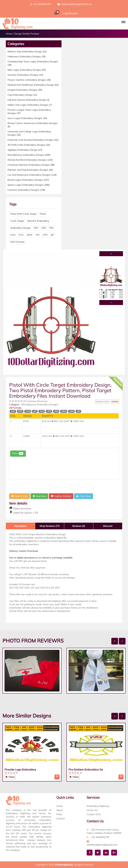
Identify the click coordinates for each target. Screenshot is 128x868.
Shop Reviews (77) (49, 526)
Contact (61, 818)
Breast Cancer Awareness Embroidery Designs (33, 125)
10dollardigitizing (64, 865)
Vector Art (92, 810)
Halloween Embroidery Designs (26, 56)
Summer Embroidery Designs (25, 75)
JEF (52, 235)
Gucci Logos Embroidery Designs (27, 118)
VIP (38, 235)
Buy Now (39, 496)
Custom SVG (94, 814)
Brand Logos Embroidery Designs (28, 180)
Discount (108, 526)
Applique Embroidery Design (25, 150)
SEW (30, 235)
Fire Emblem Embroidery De (86, 769)
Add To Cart (19, 496)
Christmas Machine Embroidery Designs (31, 165)
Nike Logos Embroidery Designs (27, 70)
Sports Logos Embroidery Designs (28, 185)
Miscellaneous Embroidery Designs (29, 155)
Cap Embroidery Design (22, 95)
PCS (21, 235)
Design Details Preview (27, 34)
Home (9, 34)
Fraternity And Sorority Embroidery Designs (33, 140)
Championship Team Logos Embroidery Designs (33, 63)
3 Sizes (10, 777)
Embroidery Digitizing (98, 806)
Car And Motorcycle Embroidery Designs (32, 175)
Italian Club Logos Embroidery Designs (30, 105)
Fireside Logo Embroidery (20, 769)
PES (51, 228)
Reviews (79, 526)
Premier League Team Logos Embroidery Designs (29, 111)
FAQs (59, 814)
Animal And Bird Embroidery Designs (30, 160)
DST (36, 228)
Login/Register (71, 13)
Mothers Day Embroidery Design (27, 51)
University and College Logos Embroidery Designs (29, 133)
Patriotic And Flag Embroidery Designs (30, 170)
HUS (13, 235)
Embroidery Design (20, 228)
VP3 (45, 235)
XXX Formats (17, 242)
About (60, 810)
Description (20, 526)
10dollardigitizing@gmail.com (75, 4)
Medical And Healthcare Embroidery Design (33, 85)
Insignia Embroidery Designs (25, 90)
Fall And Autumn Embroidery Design (28, 100)
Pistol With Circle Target (23, 214)
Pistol (43, 214)
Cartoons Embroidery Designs (26, 190)
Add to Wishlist (61, 496)
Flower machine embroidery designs (29, 80)
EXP (44, 228)
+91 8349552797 (41, 4)
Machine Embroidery (38, 221)
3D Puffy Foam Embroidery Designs (29, 145)
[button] (123, 22)
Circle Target (17, 221)
